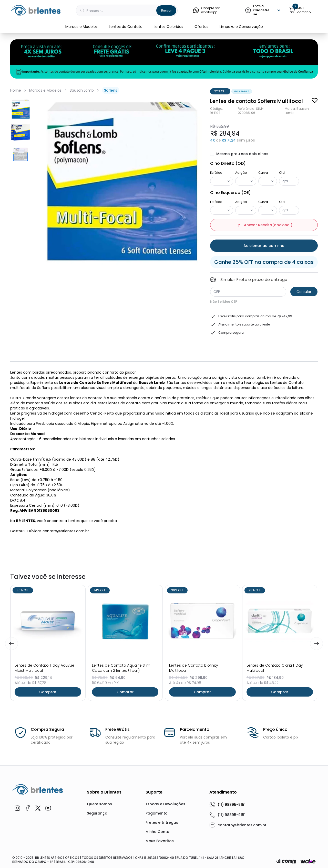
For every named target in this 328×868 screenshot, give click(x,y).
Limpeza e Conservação (241, 27)
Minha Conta (157, 832)
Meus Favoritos (160, 841)
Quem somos (99, 804)
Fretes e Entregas (162, 822)
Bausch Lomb (82, 90)
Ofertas (201, 27)
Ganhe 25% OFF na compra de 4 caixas (264, 262)
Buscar (166, 10)
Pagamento (157, 813)
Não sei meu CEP (224, 302)
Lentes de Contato (126, 27)
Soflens (111, 90)
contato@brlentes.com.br (242, 825)
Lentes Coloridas (168, 27)
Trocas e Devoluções (165, 804)
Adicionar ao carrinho (264, 246)
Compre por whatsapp (206, 10)
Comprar (48, 692)
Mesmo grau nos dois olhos (239, 154)
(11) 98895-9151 (227, 805)
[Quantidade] (289, 181)
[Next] (316, 644)
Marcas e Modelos (81, 27)
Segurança (97, 813)
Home (16, 90)
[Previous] (12, 644)
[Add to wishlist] (315, 101)
